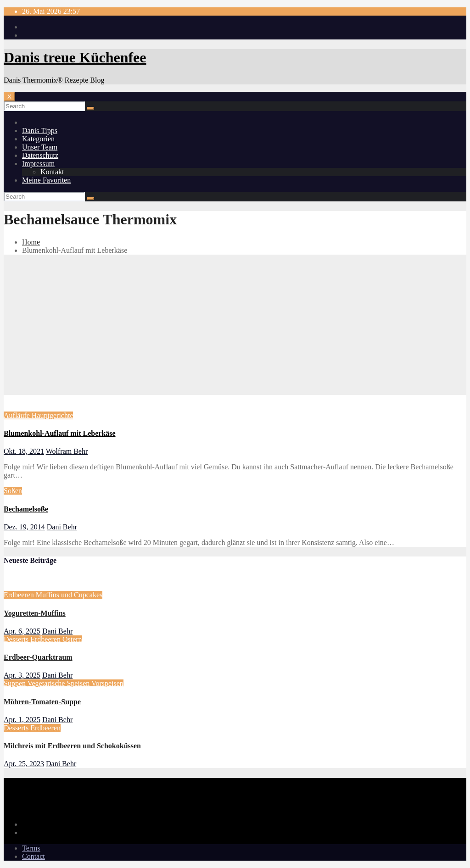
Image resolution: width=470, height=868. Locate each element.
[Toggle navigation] (9, 97)
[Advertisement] (235, 326)
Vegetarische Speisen (59, 683)
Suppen (16, 683)
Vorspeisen (107, 683)
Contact (34, 856)
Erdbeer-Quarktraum (38, 657)
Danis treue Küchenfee (75, 57)
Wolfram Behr (67, 451)
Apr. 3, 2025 (22, 675)
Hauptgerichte (53, 415)
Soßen (13, 491)
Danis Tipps (40, 131)
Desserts (17, 639)
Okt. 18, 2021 (24, 451)
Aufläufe (18, 415)
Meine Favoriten (46, 180)
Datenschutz (40, 155)
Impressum (38, 164)
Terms (31, 848)
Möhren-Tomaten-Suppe (42, 702)
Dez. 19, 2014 (24, 527)
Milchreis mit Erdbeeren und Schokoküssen (72, 746)
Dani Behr (62, 527)
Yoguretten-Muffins (35, 613)
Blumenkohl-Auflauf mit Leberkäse (60, 433)
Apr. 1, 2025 (22, 720)
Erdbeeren (20, 595)
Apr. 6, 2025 (22, 631)
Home (31, 242)
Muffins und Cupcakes (69, 595)
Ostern (72, 639)
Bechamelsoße (26, 509)
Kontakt (52, 172)
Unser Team (40, 147)
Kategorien (38, 139)
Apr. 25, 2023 (24, 764)
